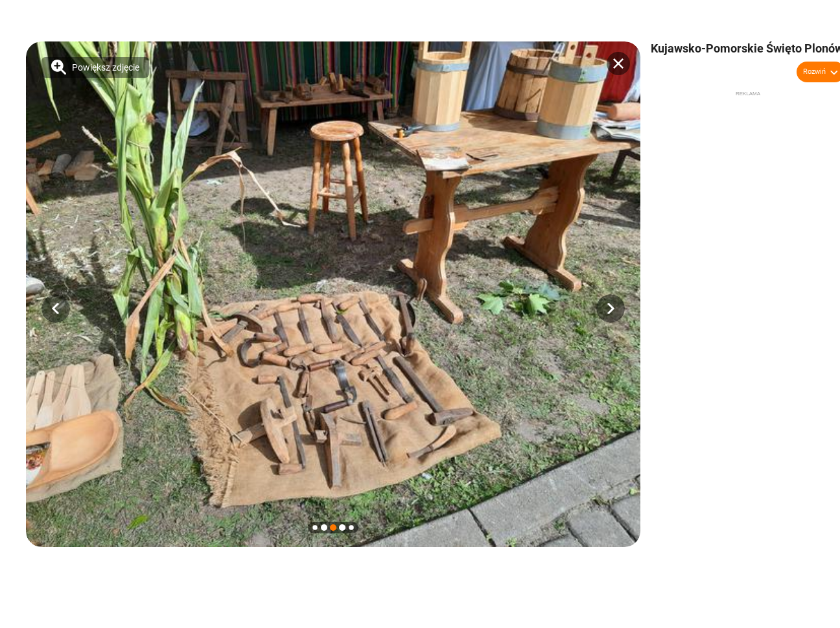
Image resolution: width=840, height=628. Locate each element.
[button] (56, 308)
